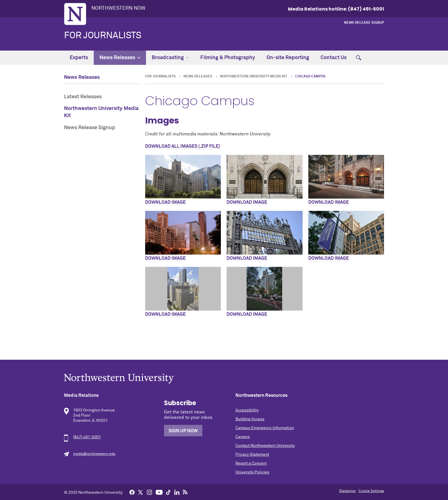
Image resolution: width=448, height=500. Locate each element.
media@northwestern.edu (94, 454)
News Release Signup (364, 23)
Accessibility (247, 410)
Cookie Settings (371, 491)
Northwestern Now (118, 8)
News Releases (120, 58)
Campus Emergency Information (265, 428)
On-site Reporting (288, 58)
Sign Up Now (183, 431)
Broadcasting (170, 58)
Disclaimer (348, 491)
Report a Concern (251, 463)
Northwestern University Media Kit (101, 112)
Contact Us (334, 58)
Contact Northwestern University (265, 446)
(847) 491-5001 (87, 437)
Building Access (250, 419)
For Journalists (103, 36)
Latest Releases (83, 97)
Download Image (165, 202)
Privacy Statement (252, 455)
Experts (79, 58)
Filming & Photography (228, 58)
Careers (243, 437)
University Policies (252, 472)
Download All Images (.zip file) (183, 146)
